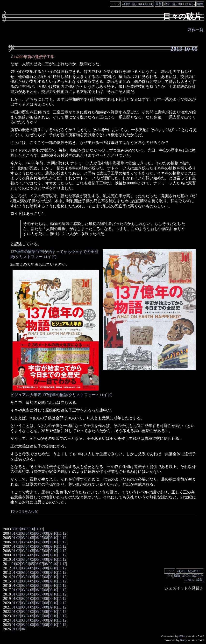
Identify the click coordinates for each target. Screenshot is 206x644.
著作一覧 (196, 30)
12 (41, 529)
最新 (159, 4)
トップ (115, 4)
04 (28, 533)
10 (32, 529)
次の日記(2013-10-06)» (179, 4)
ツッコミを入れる (25, 511)
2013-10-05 (184, 49)
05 (32, 533)
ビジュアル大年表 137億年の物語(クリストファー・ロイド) (61, 395)
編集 (200, 4)
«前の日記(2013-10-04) (138, 4)
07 (18, 529)
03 (23, 533)
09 (28, 529)
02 (18, 533)
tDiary (183, 636)
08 (23, 529)
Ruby (184, 640)
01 (14, 533)
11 (37, 529)
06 (14, 529)
